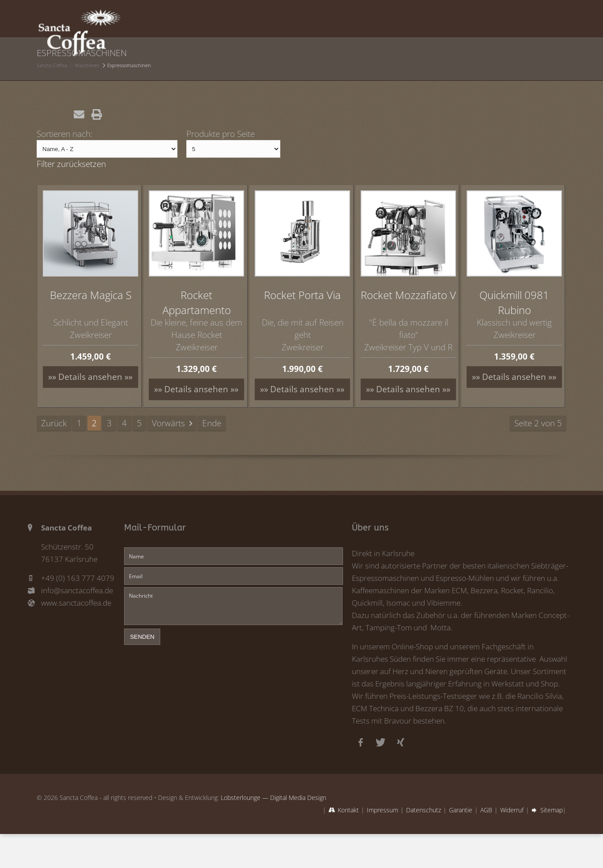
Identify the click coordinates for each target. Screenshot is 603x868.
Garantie (461, 810)
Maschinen (87, 65)
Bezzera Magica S (91, 295)
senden (142, 637)
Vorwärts (168, 423)
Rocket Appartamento (197, 302)
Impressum (383, 810)
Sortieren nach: (65, 134)
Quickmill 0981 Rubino (514, 302)
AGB (486, 810)
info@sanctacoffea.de (77, 590)
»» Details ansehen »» (90, 377)
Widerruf (512, 810)
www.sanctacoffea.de (76, 603)
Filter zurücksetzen (71, 164)
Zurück (54, 423)
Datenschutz (424, 810)
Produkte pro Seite (220, 134)
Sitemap (552, 810)
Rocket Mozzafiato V (408, 295)
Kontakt (348, 810)
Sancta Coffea (52, 65)
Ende (212, 423)
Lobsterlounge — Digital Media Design (273, 798)
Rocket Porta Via (302, 295)
